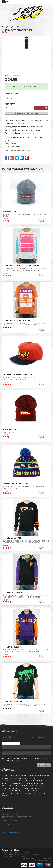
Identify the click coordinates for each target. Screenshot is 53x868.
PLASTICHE (39, 788)
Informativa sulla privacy (42, 861)
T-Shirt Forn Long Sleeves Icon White (21, 266)
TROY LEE (20, 781)
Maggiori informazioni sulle (27, 113)
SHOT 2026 (6, 778)
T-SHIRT (17, 27)
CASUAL (32, 788)
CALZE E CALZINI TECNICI (20, 786)
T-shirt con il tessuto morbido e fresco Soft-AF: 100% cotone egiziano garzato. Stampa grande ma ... (24, 270)
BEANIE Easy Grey (10, 211)
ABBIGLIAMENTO (18, 783)
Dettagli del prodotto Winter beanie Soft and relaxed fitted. (24, 215)
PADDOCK (28, 791)
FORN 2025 (32, 778)
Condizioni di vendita (28, 859)
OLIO (44, 791)
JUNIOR (26, 788)
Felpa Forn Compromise (14, 592)
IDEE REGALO (6, 783)
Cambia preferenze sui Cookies (13, 832)
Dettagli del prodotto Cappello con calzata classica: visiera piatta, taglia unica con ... (25, 378)
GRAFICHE (6, 791)
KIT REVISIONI (27, 793)
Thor (26, 781)
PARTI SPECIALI (7, 796)
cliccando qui (18, 760)
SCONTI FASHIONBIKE (9, 776)
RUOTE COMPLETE (15, 793)
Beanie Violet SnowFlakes (15, 484)
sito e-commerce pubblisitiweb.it (14, 856)
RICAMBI (5, 793)
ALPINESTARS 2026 (44, 776)
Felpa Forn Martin (12, 538)
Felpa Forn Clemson (12, 647)
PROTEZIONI (6, 786)
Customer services (45, 859)
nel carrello (41, 108)
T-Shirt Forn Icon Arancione (17, 320)
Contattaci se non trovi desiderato (21, 86)
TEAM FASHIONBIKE (9, 781)
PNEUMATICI (37, 791)
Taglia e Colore (11, 94)
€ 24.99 (7, 327)
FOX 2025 (14, 778)
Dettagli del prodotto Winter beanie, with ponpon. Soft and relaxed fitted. (25, 487)
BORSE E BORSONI (36, 786)
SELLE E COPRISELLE (17, 791)
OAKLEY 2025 (23, 778)
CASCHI (27, 783)
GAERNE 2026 (23, 776)
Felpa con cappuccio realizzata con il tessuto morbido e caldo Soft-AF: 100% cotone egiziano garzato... (26, 542)
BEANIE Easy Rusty (11, 429)
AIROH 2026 (32, 776)
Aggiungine (10, 104)
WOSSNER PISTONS (36, 781)
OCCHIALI (40, 783)
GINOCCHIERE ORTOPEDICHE (12, 788)
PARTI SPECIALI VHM (39, 793)
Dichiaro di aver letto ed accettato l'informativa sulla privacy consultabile (24, 759)
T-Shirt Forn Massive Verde (16, 701)
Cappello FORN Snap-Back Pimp (17, 375)
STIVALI (33, 783)
